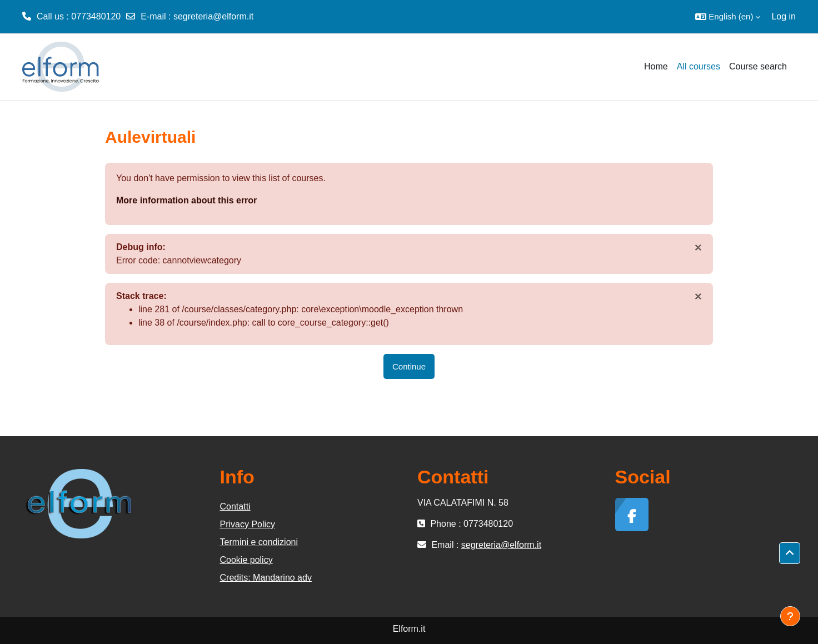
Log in (784, 16)
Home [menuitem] (656, 66)
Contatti (235, 506)
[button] (728, 17)
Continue (409, 366)
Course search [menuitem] (758, 66)
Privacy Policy (248, 524)
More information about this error (186, 200)
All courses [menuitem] (699, 66)
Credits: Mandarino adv (266, 578)
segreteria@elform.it (213, 16)
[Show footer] (790, 616)
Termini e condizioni (259, 542)
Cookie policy (246, 560)
